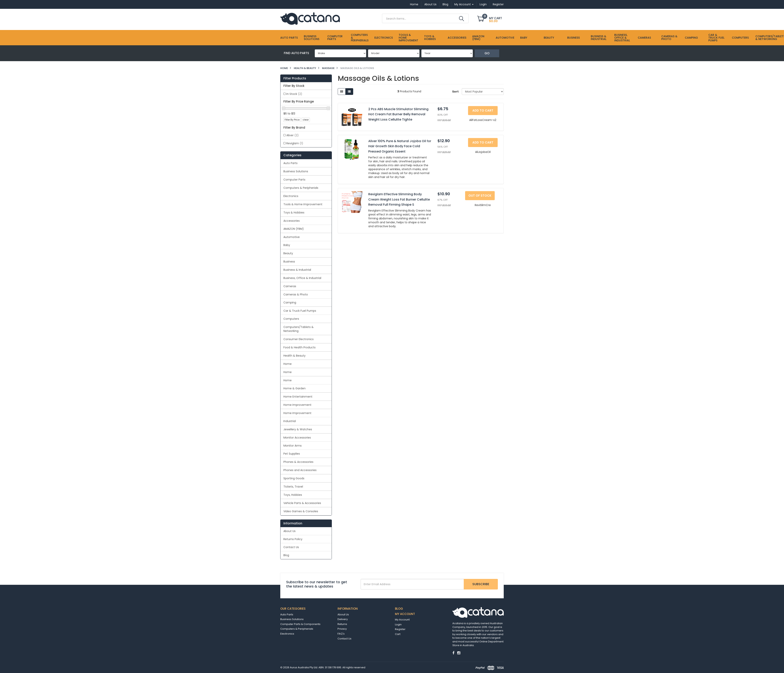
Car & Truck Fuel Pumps (716, 38)
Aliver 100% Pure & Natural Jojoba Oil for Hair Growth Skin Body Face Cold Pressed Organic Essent (400, 146)
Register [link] (400, 629)
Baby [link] (287, 245)
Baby (524, 38)
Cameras (644, 38)
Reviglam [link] (295, 143)
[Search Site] (461, 19)
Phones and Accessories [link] (300, 470)
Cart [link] (398, 634)
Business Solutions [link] (296, 171)
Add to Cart (483, 110)
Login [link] (398, 624)
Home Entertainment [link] (298, 397)
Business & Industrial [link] (297, 270)
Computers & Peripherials (360, 38)
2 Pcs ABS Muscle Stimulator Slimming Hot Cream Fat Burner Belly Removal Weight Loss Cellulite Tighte (398, 114)
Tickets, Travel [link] (293, 487)
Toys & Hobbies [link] (294, 213)
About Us (430, 4)
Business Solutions (312, 38)
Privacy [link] (342, 629)
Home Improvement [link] (297, 405)
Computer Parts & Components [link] (300, 624)
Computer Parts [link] (294, 180)
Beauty (549, 38)
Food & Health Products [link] (299, 347)
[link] (453, 653)
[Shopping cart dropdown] (490, 19)
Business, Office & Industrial (622, 38)
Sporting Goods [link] (294, 478)
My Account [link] (402, 620)
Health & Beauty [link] (294, 356)
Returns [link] (342, 624)
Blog (445, 4)
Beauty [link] (288, 253)
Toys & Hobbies (430, 38)
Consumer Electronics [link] (299, 339)
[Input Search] (420, 19)
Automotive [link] (292, 237)
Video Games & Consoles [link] (301, 511)
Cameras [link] (290, 286)
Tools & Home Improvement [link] (303, 204)
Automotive (505, 38)
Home (414, 4)
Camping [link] (290, 302)
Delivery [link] (343, 619)
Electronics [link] (291, 196)
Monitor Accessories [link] (297, 438)
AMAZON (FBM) (478, 38)
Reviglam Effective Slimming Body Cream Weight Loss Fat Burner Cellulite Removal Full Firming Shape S (399, 199)
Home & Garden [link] (294, 388)
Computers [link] (291, 319)
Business (573, 38)
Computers (740, 38)
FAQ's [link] (341, 634)
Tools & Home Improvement (408, 38)
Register (498, 4)
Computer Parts (335, 38)
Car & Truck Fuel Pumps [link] (300, 311)
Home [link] (288, 364)
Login (483, 4)
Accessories (457, 38)
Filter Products (295, 78)
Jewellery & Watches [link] (298, 429)
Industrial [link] (290, 421)
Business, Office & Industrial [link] (302, 278)
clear (306, 120)
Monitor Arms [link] (293, 446)
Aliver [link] (293, 135)
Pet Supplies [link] (292, 454)
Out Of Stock (480, 196)
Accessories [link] (292, 221)
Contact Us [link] (291, 547)
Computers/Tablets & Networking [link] (299, 329)
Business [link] (289, 262)
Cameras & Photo (669, 38)
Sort (455, 92)
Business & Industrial (599, 38)
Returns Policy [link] (293, 539)
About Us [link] (289, 531)
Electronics (384, 38)
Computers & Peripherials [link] (301, 188)
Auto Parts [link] (290, 163)
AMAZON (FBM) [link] (294, 229)
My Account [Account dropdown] (464, 4)
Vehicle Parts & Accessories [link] (302, 503)
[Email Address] (412, 584)
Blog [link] (286, 555)
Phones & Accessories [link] (298, 462)
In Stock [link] (294, 94)
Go (487, 53)
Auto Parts (289, 38)
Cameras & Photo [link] (296, 294)
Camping (691, 38)
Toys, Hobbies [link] (293, 495)
